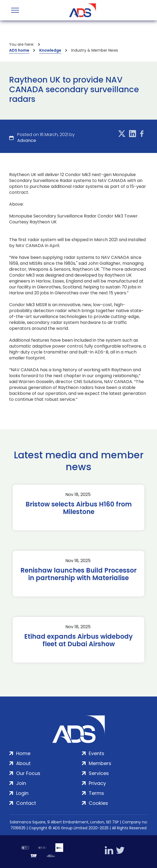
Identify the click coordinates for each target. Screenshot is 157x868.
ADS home (19, 50)
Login (22, 793)
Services (99, 773)
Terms (96, 793)
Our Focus (28, 773)
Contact (26, 803)
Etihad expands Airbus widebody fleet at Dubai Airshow (78, 640)
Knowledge (50, 50)
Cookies (98, 803)
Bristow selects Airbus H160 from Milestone (79, 508)
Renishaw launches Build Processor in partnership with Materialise (78, 574)
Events (97, 753)
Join (21, 783)
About (23, 763)
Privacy (97, 783)
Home (23, 753)
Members (100, 763)
